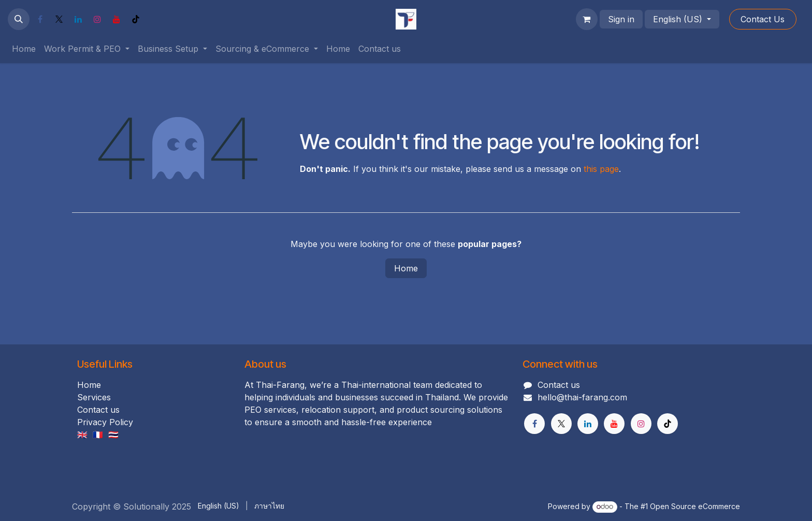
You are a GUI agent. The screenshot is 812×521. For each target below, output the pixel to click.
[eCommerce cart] (587, 19)
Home (406, 268)
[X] (59, 19)
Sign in (621, 19)
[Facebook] (40, 19)
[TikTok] (136, 19)
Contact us (98, 410)
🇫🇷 (98, 435)
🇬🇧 (82, 435)
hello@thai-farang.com (582, 397)
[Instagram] (97, 19)
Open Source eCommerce (695, 506)
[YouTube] (117, 19)
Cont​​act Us (763, 19)
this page (601, 169)
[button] (19, 19)
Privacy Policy (105, 422)
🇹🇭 (113, 435)
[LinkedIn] (78, 19)
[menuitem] (24, 49)
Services (94, 397)
